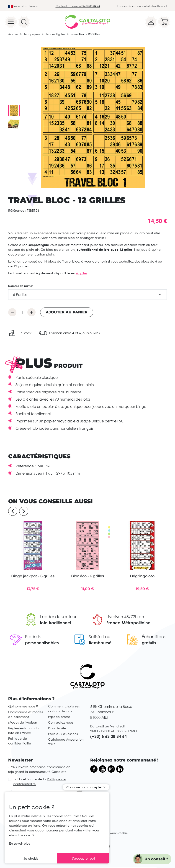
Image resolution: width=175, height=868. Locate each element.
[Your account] (151, 22)
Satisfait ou (100, 637)
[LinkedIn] (120, 769)
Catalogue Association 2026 (66, 742)
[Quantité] (22, 312)
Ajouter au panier (67, 312)
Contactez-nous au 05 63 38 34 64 (78, 6)
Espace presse (59, 717)
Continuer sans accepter (84, 787)
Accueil (13, 34)
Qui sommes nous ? (23, 706)
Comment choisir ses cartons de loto (64, 709)
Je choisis (31, 858)
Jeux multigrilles (55, 34)
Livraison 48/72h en (125, 617)
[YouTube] (103, 769)
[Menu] (11, 22)
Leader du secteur (58, 617)
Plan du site (57, 728)
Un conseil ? (156, 859)
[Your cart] (164, 22)
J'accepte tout (83, 858)
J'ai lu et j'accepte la (39, 781)
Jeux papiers (32, 34)
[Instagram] (111, 769)
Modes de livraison (23, 722)
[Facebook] (94, 769)
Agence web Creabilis (113, 833)
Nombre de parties (21, 286)
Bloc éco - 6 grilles (87, 576)
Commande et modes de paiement (26, 714)
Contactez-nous (61, 722)
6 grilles (82, 273)
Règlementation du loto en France (23, 730)
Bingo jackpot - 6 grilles (33, 576)
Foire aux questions (63, 734)
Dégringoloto (142, 576)
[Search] (24, 22)
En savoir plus (19, 843)
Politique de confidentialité (20, 741)
